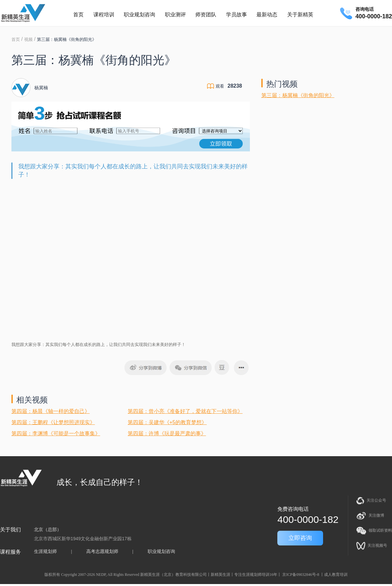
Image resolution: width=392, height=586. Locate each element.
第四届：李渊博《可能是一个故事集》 (56, 433)
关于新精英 (300, 15)
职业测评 (175, 15)
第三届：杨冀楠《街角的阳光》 (298, 95)
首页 (78, 15)
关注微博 (370, 516)
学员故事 (237, 15)
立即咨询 (300, 538)
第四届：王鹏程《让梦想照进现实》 (53, 422)
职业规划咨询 (139, 15)
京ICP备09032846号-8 (301, 575)
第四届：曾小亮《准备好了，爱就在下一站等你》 (185, 411)
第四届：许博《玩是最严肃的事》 (167, 433)
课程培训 (104, 15)
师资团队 (206, 15)
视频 (28, 39)
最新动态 (267, 15)
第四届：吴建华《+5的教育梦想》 (167, 422)
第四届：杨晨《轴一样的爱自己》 (51, 411)
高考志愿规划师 (102, 552)
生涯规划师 (45, 552)
